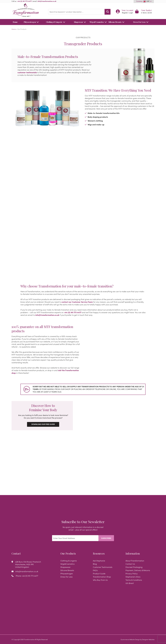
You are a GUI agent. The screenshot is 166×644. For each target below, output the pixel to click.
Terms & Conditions (134, 580)
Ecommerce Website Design (130, 639)
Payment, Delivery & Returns (138, 570)
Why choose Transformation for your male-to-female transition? (67, 286)
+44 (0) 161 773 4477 (24, 1)
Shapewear (81, 22)
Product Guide (99, 573)
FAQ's (95, 570)
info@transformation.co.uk (47, 1)
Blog (95, 564)
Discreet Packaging (134, 567)
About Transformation (135, 561)
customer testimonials (27, 72)
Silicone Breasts (117, 22)
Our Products (68, 553)
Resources (99, 553)
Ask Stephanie (99, 561)
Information (133, 553)
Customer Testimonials (103, 567)
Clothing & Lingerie (56, 22)
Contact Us (130, 564)
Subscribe (106, 538)
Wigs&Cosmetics (97, 22)
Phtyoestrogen (32, 22)
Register (125, 13)
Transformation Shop (102, 577)
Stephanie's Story (133, 577)
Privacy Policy (132, 573)
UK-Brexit (130, 583)
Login (131, 13)
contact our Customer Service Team (77, 302)
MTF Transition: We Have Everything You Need (118, 90)
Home (15, 22)
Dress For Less (141, 22)
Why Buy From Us (100, 580)
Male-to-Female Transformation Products (48, 57)
